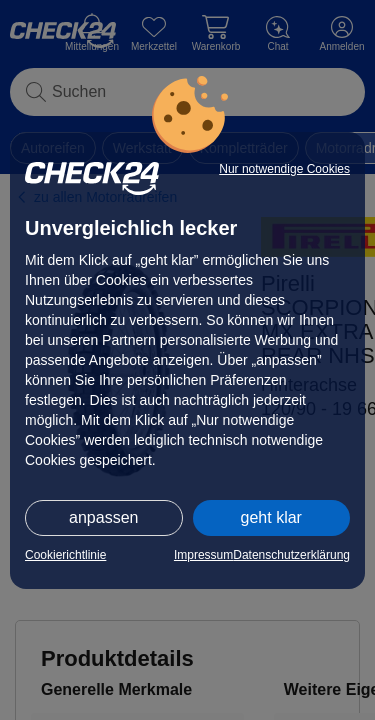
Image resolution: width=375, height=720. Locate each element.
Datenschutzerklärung (291, 555)
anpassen (103, 517)
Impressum (203, 555)
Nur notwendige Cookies (284, 169)
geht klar (271, 517)
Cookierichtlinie (65, 555)
